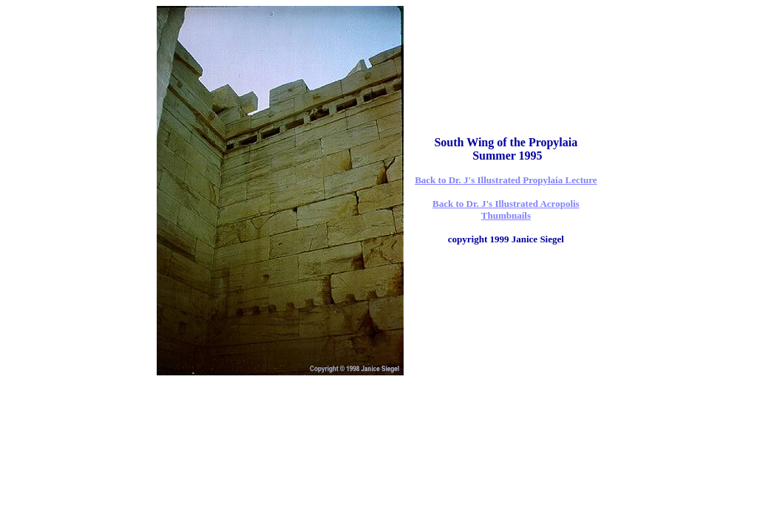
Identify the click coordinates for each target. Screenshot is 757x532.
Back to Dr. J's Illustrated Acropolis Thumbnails (506, 209)
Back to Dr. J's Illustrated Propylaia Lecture (506, 180)
